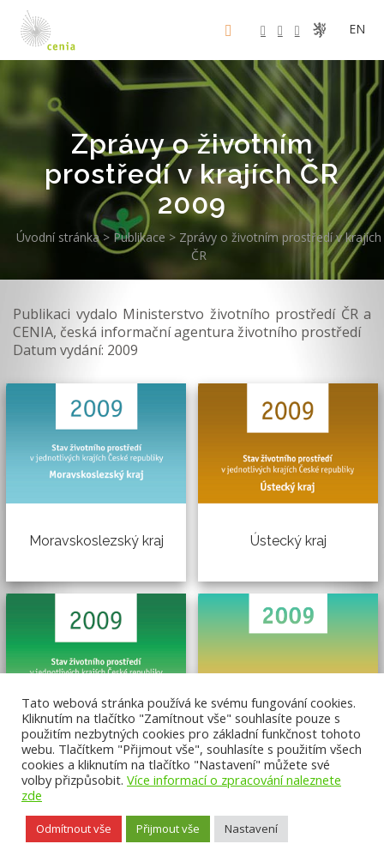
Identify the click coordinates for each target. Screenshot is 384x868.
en (357, 29)
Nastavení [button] (251, 829)
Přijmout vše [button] (168, 829)
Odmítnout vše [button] (74, 829)
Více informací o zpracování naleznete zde (181, 787)
